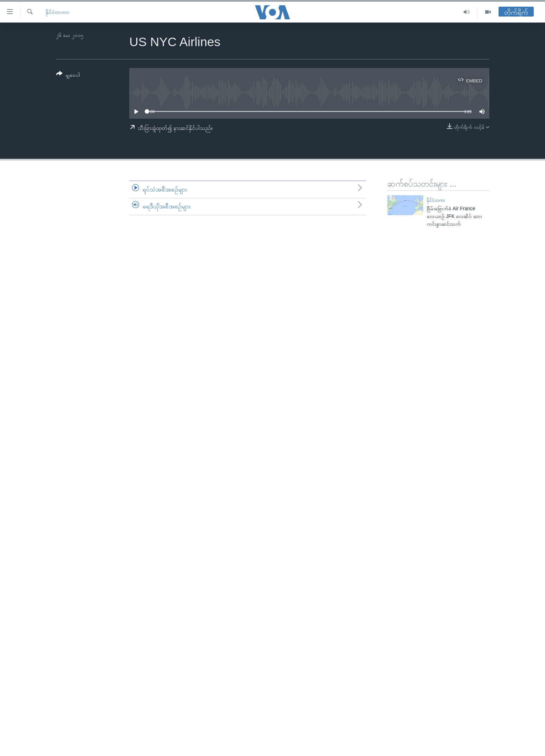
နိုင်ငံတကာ (57, 12)
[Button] (68, 76)
